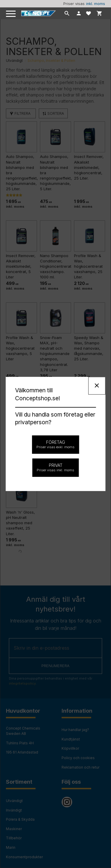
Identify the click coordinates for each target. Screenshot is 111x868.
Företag (55, 444)
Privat (55, 467)
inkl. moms (96, 4)
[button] (11, 14)
